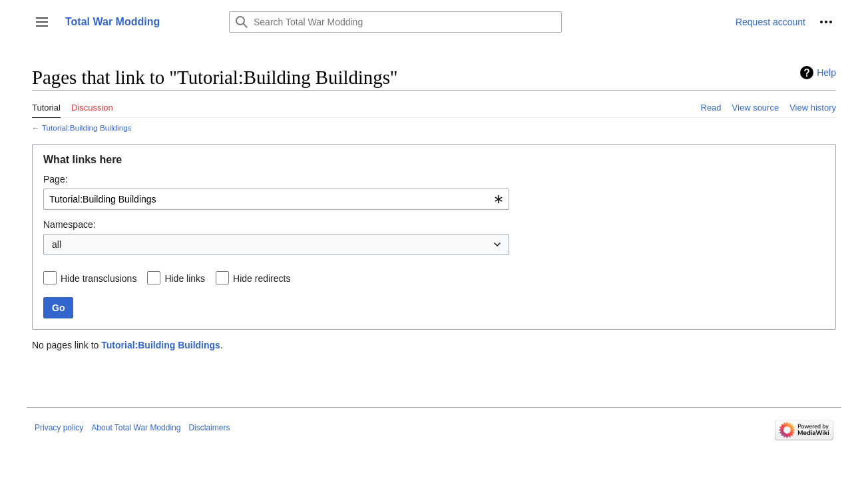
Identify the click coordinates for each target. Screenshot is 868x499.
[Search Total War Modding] (395, 22)
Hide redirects (262, 278)
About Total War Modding (136, 428)
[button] (42, 22)
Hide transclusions (99, 278)
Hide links (185, 278)
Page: (56, 179)
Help (826, 73)
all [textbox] (57, 245)
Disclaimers (209, 428)
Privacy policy (59, 428)
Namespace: (70, 225)
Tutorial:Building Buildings (87, 128)
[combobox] (276, 199)
